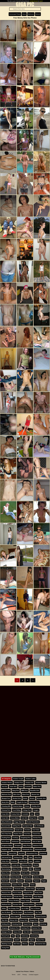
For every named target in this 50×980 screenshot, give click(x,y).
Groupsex (18, 845)
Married (36, 865)
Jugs (31, 857)
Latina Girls (23, 861)
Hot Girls (21, 853)
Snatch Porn (27, 924)
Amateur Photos (7, 783)
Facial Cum (19, 830)
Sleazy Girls (24, 920)
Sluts (42, 920)
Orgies (44, 881)
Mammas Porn (27, 865)
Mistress (37, 869)
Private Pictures (7, 897)
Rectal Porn (36, 901)
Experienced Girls (7, 830)
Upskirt (17, 940)
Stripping (5, 928)
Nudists (13, 881)
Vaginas (32, 940)
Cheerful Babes (18, 806)
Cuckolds (25, 814)
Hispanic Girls (6, 849)
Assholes (28, 787)
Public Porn (28, 897)
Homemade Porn (40, 849)
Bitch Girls (17, 794)
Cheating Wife (6, 806)
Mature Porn (16, 869)
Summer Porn (36, 928)
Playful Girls (40, 889)
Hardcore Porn (38, 845)
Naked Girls (35, 873)
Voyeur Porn (41, 940)
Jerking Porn (18, 857)
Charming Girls (34, 802)
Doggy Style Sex (19, 822)
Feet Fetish (36, 830)
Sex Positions (29, 912)
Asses (21, 787)
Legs (31, 861)
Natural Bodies (16, 877)
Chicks (27, 806)
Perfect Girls (30, 889)
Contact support (34, 975)
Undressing (34, 936)
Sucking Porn (26, 928)
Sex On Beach (6, 912)
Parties (33, 885)
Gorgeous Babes (7, 845)
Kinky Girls (5, 861)
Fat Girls (27, 830)
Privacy (25, 975)
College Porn (27, 810)
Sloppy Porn (34, 920)
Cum (32, 814)
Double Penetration (33, 822)
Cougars (36, 810)
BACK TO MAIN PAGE (8, 966)
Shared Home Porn (27, 916)
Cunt (37, 814)
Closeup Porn (6, 810)
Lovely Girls (16, 865)
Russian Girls (17, 904)
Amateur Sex (29, 783)
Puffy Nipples (38, 897)
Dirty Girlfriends (7, 822)
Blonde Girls (35, 794)
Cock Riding (17, 810)
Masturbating (6, 869)
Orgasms (37, 881)
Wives (31, 944)
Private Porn (18, 897)
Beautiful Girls (35, 790)
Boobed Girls (17, 798)
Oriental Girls (6, 885)
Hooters (4, 853)
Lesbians (37, 861)
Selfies (4, 908)
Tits (13, 936)
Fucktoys (15, 838)
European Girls (28, 826)
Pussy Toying (25, 901)
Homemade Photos (15, 14)
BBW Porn (25, 790)
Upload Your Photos (22, 971)
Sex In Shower (35, 908)
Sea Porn (39, 904)
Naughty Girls (27, 877)
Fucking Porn (6, 838)
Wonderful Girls (41, 944)
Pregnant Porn (28, 893)
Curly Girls (5, 818)
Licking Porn (6, 865)
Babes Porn (37, 787)
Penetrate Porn (19, 889)
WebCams (31, 14)
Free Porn (27, 834)
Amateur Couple (18, 779)
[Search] (25, 9)
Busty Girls (5, 802)
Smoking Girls (17, 924)
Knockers (14, 861)
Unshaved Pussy (7, 940)
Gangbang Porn (26, 838)
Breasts (32, 798)
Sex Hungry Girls (14, 908)
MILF (31, 869)
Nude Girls (5, 881)
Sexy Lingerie (15, 916)
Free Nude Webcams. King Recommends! (25, 957)
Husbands (43, 853)
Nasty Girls (5, 877)
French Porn (37, 834)
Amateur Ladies (31, 779)
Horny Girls (13, 853)
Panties (26, 885)
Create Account (34, 1)
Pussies (4, 901)
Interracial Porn (7, 857)
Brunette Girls (41, 798)
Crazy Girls (5, 814)
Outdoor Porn (17, 885)
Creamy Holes (16, 814)
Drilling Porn (17, 826)
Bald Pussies (6, 790)
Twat (18, 936)
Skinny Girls (14, 920)
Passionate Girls (7, 889)
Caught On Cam (22, 802)
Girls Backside (26, 842)
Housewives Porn (32, 853)
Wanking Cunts (7, 944)
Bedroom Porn (6, 794)
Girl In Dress (6, 842)
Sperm (36, 924)
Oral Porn (28, 881)
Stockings (43, 924)
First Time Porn (7, 834)
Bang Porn (16, 790)
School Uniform (29, 904)
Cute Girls (24, 818)
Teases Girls (17, 932)
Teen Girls (27, 932)
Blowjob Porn (6, 798)
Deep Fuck (33, 818)
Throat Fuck (6, 936)
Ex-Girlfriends (39, 826)
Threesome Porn (37, 932)
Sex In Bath (25, 908)
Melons (25, 869)
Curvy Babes (15, 818)
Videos (24, 14)
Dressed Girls (6, 826)
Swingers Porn (6, 932)
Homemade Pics (27, 849)
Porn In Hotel (17, 893)
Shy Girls (5, 920)
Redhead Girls (6, 904)
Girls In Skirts (37, 842)
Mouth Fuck (25, 873)
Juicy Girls (38, 857)
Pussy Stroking (14, 901)
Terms (14, 975)
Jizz (25, 857)
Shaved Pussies (41, 916)
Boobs (25, 798)
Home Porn (17, 849)
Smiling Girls (6, 924)
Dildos (41, 818)
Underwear (25, 936)
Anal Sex (5, 787)
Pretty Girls (39, 893)
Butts (13, 802)
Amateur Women (41, 783)
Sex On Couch (18, 912)
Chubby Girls (36, 806)
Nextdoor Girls (38, 877)
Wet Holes (17, 944)
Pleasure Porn (6, 893)
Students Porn (14, 928)
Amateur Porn (19, 783)
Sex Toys (38, 912)
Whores (25, 944)
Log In (41, 1)
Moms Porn (5, 873)
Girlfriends (15, 842)
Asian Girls (13, 787)
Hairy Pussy (27, 845)
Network (38, 14)
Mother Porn (15, 873)
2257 (19, 975)
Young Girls (6, 948)
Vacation (24, 940)
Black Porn (26, 794)
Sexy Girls (5, 916)
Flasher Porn (18, 834)
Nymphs (21, 881)
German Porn (37, 838)
